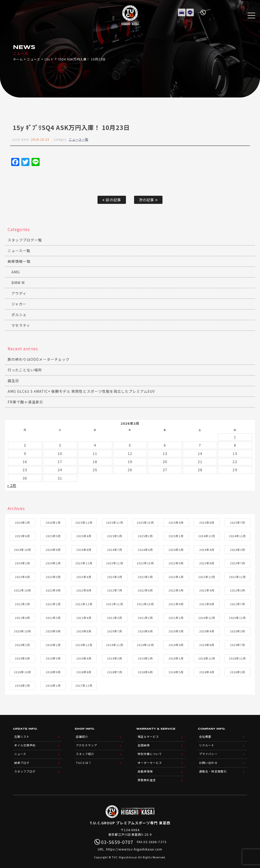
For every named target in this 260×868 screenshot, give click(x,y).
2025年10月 (145, 522)
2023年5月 (53, 576)
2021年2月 (145, 617)
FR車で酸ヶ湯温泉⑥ (26, 402)
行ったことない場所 (25, 370)
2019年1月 (176, 658)
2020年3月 (238, 631)
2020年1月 (53, 644)
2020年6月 (145, 631)
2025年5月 (53, 536)
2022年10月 (22, 590)
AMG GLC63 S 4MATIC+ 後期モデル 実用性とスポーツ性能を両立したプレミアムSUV (81, 391)
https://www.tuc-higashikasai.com (134, 845)
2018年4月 (207, 672)
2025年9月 (176, 522)
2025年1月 (176, 536)
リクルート (207, 744)
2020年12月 (207, 617)
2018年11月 (237, 658)
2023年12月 (84, 563)
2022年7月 (115, 590)
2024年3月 (238, 549)
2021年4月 (84, 617)
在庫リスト (182, 11)
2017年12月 (84, 685)
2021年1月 (176, 617)
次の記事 (148, 200)
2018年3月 (238, 672)
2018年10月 (22, 672)
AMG (16, 272)
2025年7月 (238, 522)
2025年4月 (84, 536)
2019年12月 (84, 644)
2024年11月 (237, 536)
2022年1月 (53, 603)
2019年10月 (145, 644)
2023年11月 (115, 563)
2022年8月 (84, 590)
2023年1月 (176, 576)
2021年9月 (176, 603)
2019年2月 (145, 658)
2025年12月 (84, 522)
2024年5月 (176, 549)
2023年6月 (22, 576)
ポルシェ (19, 315)
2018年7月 (115, 672)
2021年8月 (207, 603)
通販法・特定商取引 (213, 768)
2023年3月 (115, 576)
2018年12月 (207, 658)
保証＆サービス (148, 736)
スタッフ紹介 (85, 752)
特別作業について (150, 752)
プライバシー (208, 752)
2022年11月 (237, 576)
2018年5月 (176, 672)
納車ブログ (22, 760)
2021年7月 (238, 603)
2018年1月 (53, 685)
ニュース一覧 (79, 139)
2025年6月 (22, 536)
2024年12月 (207, 536)
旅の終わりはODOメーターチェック (39, 359)
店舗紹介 (82, 736)
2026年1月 (53, 522)
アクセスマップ (86, 744)
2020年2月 (22, 644)
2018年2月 (22, 685)
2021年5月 (53, 617)
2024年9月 (53, 549)
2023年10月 (145, 563)
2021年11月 (115, 603)
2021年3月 (115, 617)
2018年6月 (145, 672)
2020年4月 (207, 631)
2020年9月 (53, 631)
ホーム (18, 59)
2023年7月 (238, 563)
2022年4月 (207, 590)
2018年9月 (53, 672)
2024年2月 (22, 563)
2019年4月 (84, 658)
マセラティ (21, 325)
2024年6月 (145, 549)
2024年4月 (207, 549)
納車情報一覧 (19, 261)
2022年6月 (145, 590)
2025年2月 (145, 536)
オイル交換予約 (25, 744)
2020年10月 (22, 631)
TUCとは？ (84, 760)
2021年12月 (84, 603)
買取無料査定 (147, 776)
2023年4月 (84, 576)
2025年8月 (207, 522)
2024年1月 (53, 563)
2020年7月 (115, 631)
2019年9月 (176, 644)
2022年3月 (238, 590)
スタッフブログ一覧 (25, 240)
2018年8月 (84, 672)
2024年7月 (115, 549)
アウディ (19, 293)
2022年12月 (207, 576)
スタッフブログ (25, 768)
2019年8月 (207, 644)
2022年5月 (176, 590)
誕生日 (13, 381)
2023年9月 (176, 563)
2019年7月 (238, 644)
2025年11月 (115, 522)
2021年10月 (145, 603)
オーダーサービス (150, 760)
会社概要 (205, 736)
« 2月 (12, 485)
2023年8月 (207, 563)
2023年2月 (145, 576)
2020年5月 (176, 631)
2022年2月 (22, 603)
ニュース (33, 59)
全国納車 (144, 744)
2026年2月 (22, 522)
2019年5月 (53, 658)
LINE (190, 11)
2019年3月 (115, 658)
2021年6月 (22, 617)
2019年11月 (115, 644)
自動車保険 (145, 768)
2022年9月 (53, 590)
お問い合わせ (208, 760)
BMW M (18, 283)
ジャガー (19, 304)
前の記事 (112, 200)
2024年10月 (22, 549)
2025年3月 (115, 536)
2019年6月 (22, 658)
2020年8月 (84, 631)
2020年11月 (237, 617)
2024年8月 (84, 549)
